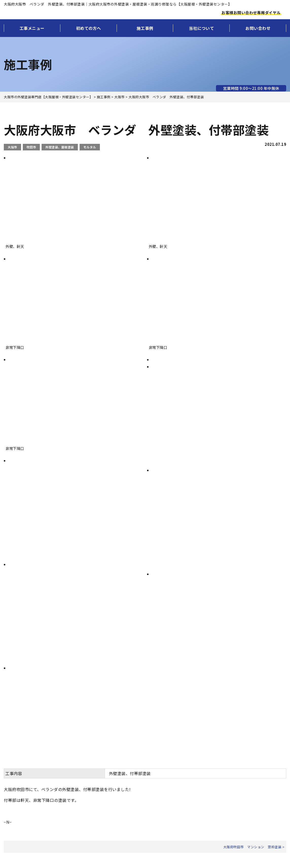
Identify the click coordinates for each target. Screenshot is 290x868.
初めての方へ (89, 28)
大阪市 (12, 147)
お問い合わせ (258, 28)
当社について (201, 28)
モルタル (90, 147)
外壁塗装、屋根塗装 (60, 147)
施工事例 (145, 28)
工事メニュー (32, 28)
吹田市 (31, 147)
